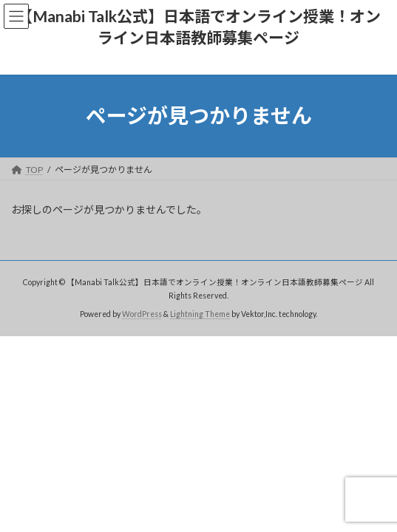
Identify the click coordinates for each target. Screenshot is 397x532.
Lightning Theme (200, 313)
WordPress (142, 313)
